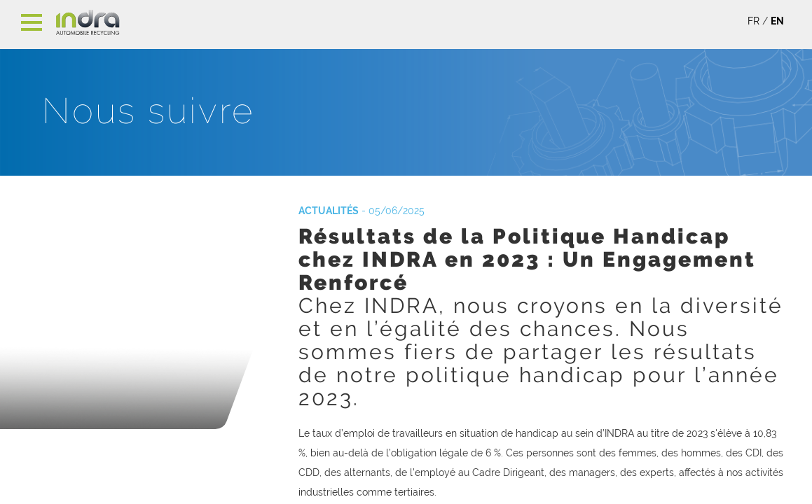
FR (753, 21)
